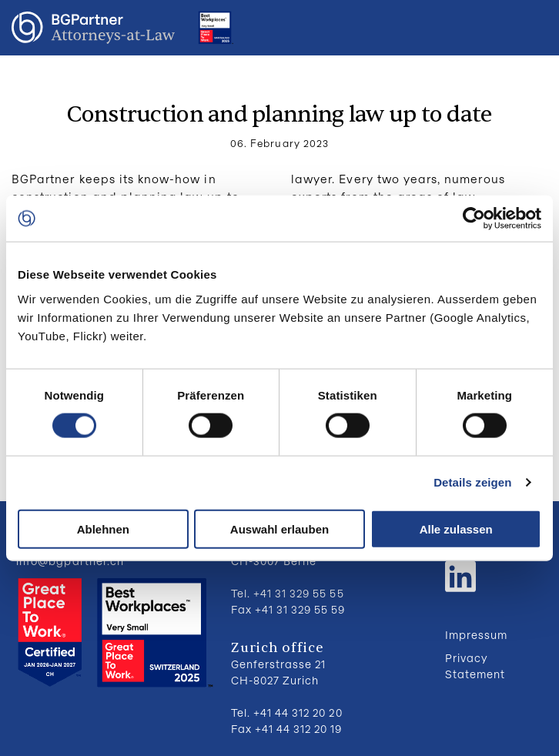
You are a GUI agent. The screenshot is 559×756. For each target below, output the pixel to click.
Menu (532, 28)
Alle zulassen (456, 529)
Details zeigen (472, 482)
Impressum (476, 635)
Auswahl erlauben (279, 529)
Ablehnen (103, 529)
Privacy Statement (475, 666)
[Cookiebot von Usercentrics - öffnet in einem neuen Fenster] (474, 219)
